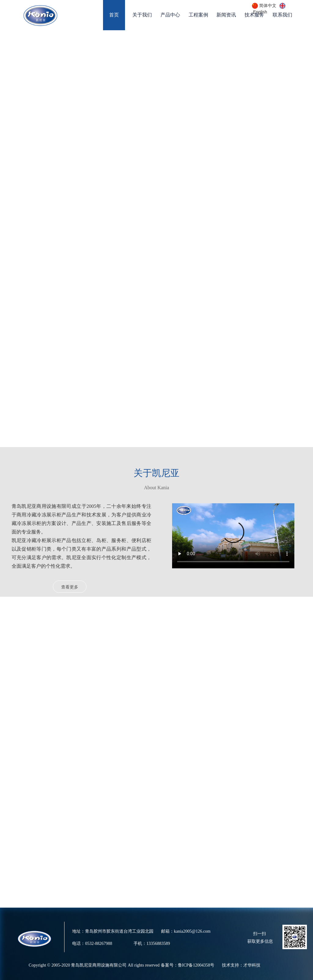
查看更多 (70, 587)
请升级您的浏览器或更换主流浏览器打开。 (233, 536)
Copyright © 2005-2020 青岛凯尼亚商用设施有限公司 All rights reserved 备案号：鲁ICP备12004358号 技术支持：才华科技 (145, 965)
